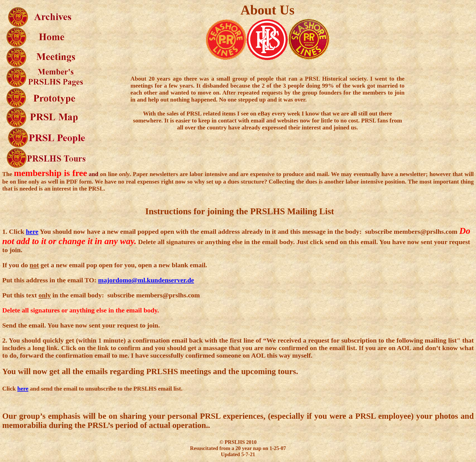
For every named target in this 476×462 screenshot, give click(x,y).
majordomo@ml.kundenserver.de (146, 280)
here (32, 232)
